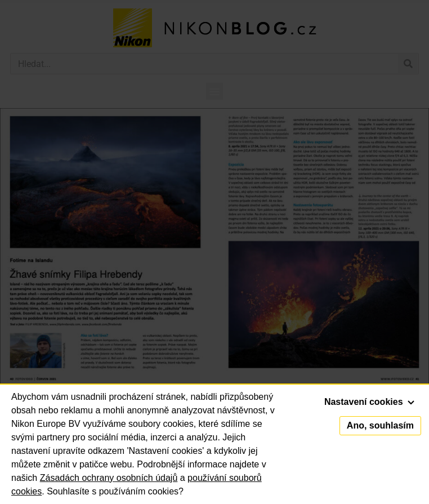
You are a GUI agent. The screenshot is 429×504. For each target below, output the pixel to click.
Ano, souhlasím (380, 425)
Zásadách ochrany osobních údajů (109, 478)
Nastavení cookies (369, 402)
